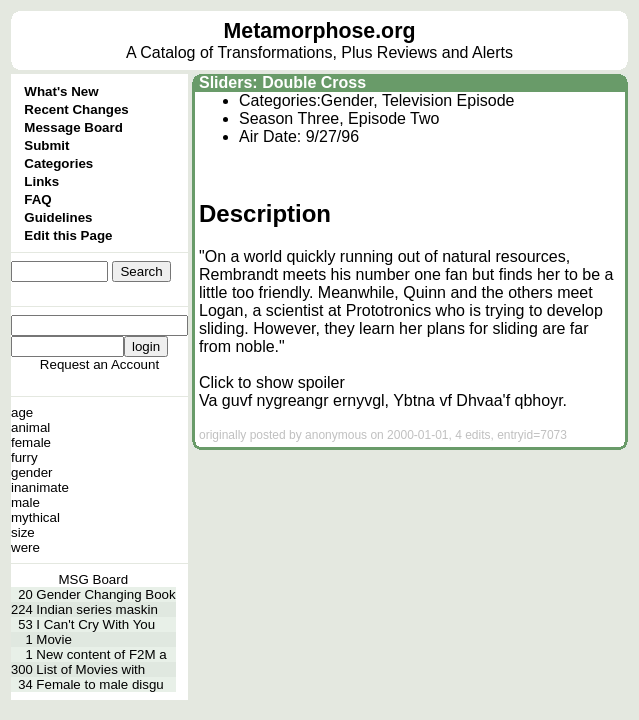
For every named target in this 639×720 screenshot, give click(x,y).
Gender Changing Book (105, 594)
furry (24, 457)
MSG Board (94, 579)
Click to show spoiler (272, 382)
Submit (46, 145)
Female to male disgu (99, 684)
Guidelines (58, 217)
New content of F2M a (101, 654)
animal (30, 427)
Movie (54, 639)
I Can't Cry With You (95, 624)
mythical (35, 517)
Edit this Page (68, 235)
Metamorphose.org (320, 31)
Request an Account (99, 364)
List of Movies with (90, 669)
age (22, 412)
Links (41, 181)
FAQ (37, 199)
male (25, 502)
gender (32, 472)
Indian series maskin (97, 609)
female (31, 442)
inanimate (40, 487)
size (23, 532)
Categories (58, 163)
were (25, 547)
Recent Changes (76, 109)
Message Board (73, 127)
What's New (61, 91)
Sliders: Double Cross (282, 82)
